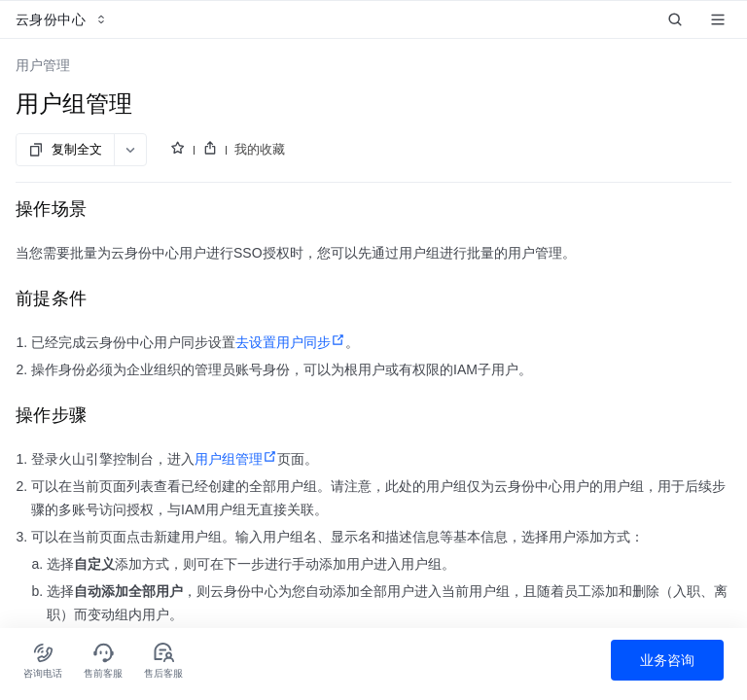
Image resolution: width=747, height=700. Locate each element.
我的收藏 (260, 149)
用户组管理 (236, 459)
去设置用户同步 (290, 342)
